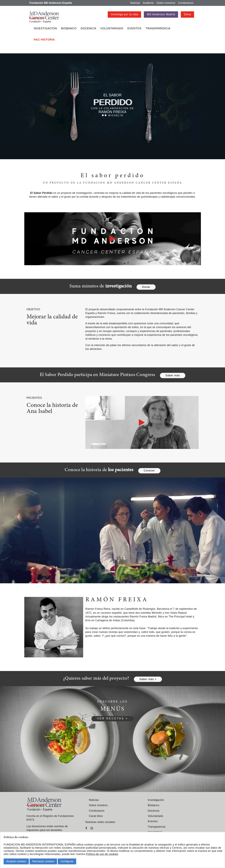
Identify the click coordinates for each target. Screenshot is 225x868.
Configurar (67, 861)
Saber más (173, 375)
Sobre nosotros (166, 3)
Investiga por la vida (124, 14)
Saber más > (148, 679)
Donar (146, 287)
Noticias (135, 3)
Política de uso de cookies (102, 854)
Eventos (135, 28)
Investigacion (45, 28)
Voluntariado (112, 28)
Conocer (149, 471)
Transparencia (158, 28)
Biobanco (69, 28)
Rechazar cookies (43, 861)
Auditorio (148, 3)
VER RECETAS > (112, 718)
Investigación (156, 800)
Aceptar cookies (16, 861)
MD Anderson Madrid (161, 14)
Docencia (89, 28)
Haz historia (44, 40)
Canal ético (96, 816)
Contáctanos (186, 3)
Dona (187, 14)
